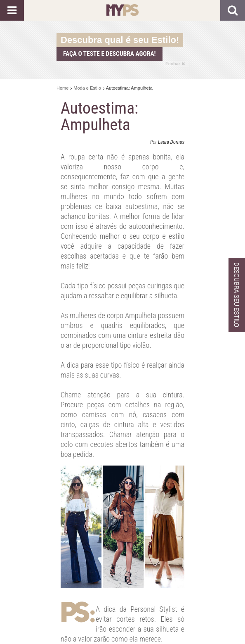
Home (62, 88)
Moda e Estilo (87, 88)
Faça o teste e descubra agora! (110, 54)
